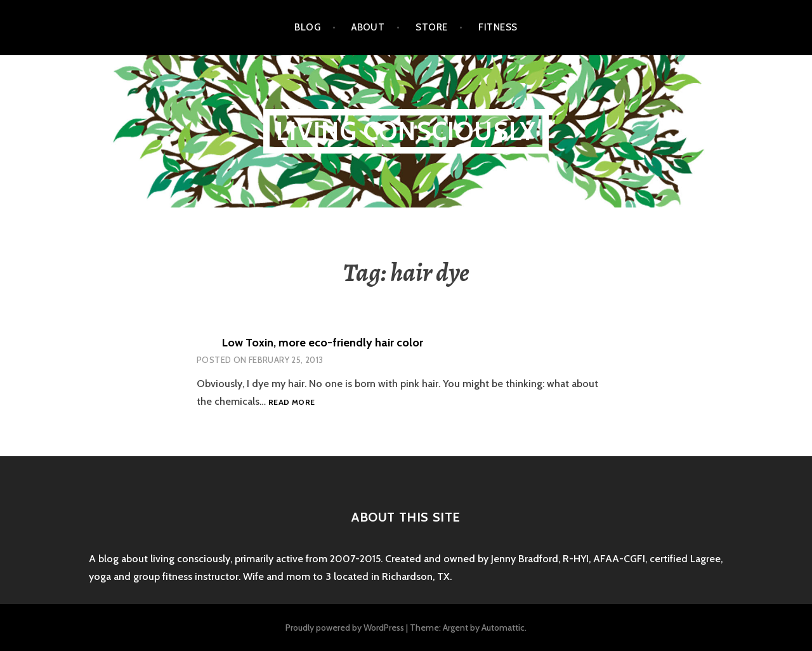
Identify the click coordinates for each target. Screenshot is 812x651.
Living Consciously (406, 131)
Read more (291, 403)
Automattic (503, 628)
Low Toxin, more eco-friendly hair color (323, 343)
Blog (307, 27)
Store (431, 27)
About (368, 27)
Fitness (498, 27)
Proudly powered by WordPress (345, 628)
